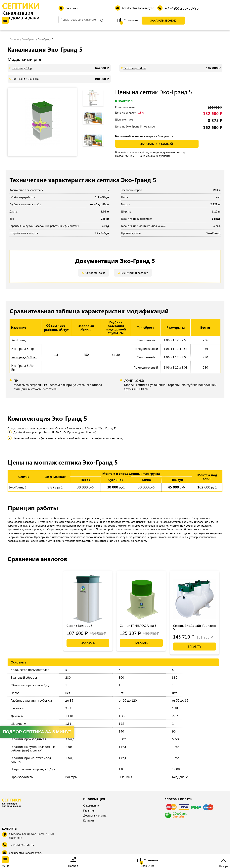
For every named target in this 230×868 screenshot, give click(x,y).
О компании (91, 805)
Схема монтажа (95, 273)
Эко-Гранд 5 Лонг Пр (25, 79)
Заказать (88, 643)
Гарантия (89, 810)
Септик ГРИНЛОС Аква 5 (138, 625)
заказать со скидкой (157, 144)
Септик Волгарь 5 (80, 625)
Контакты (89, 820)
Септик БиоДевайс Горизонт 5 (195, 627)
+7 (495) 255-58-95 (22, 845)
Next (97, 149)
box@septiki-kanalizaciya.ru (26, 853)
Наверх (224, 866)
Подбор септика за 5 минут (37, 732)
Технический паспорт (134, 273)
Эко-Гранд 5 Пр (22, 68)
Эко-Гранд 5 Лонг (135, 68)
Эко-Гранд (29, 39)
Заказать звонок (163, 20)
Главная (14, 39)
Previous (95, 89)
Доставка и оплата (95, 815)
